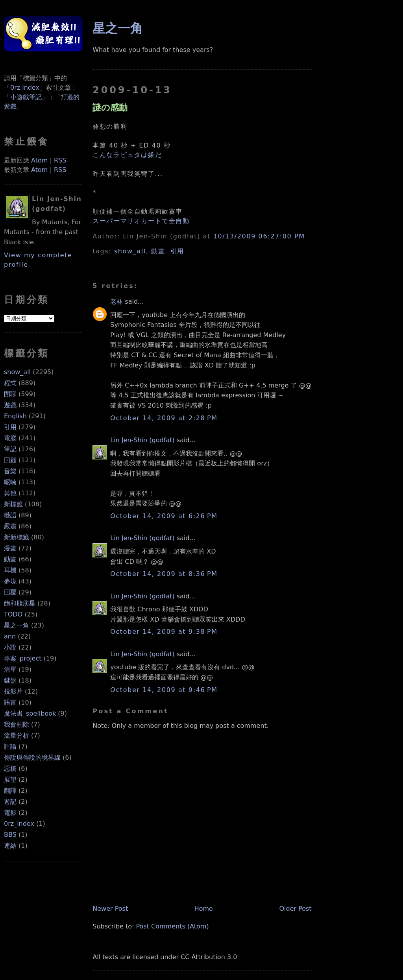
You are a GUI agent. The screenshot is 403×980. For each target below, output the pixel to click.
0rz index (25, 88)
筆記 (10, 449)
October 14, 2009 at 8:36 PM (164, 574)
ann (10, 636)
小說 (10, 647)
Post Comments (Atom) (173, 926)
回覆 (10, 592)
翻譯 (10, 791)
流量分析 (17, 735)
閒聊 (10, 394)
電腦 (10, 438)
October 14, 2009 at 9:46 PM (164, 690)
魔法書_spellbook (30, 713)
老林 (116, 302)
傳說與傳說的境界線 (32, 758)
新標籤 (13, 504)
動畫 (10, 559)
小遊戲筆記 (26, 97)
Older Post (295, 909)
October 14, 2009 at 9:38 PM (164, 632)
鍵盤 (10, 680)
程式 (10, 383)
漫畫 (10, 548)
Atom (39, 160)
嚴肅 (10, 526)
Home (204, 909)
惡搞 (10, 769)
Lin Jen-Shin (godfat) (142, 440)
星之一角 (17, 625)
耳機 (10, 570)
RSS (60, 160)
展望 (10, 780)
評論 (10, 747)
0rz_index (19, 824)
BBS (10, 835)
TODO (13, 614)
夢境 (10, 581)
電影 (10, 813)
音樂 (10, 471)
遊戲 (10, 405)
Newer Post (110, 909)
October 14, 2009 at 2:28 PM (164, 418)
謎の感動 (110, 107)
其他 (10, 493)
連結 (10, 846)
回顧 (10, 460)
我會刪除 (17, 724)
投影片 (13, 691)
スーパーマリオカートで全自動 (141, 221)
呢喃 (10, 482)
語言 (10, 702)
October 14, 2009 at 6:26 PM (164, 516)
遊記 (10, 802)
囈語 (10, 515)
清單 (10, 669)
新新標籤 (17, 537)
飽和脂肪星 (20, 603)
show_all (17, 372)
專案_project (23, 658)
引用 (10, 427)
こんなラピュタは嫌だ (127, 155)
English (15, 416)
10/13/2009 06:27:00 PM (259, 236)
